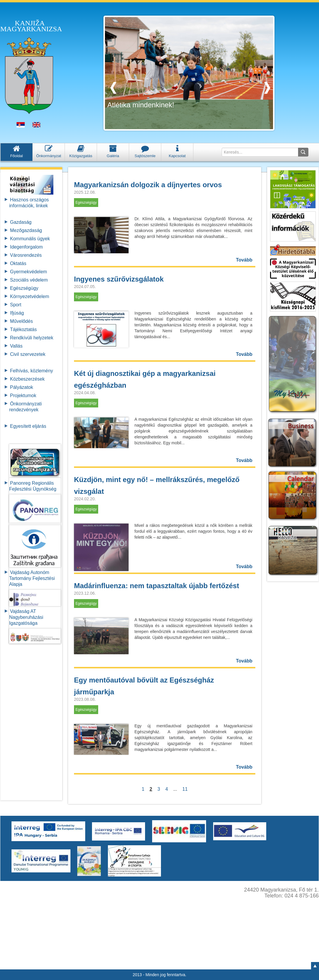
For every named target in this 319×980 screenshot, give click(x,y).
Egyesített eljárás (28, 426)
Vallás (16, 346)
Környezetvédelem (30, 296)
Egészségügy (24, 288)
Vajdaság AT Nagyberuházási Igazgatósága (26, 617)
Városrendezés (26, 255)
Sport (16, 305)
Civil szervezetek (28, 354)
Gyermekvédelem (28, 272)
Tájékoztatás (23, 329)
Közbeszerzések (27, 379)
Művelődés (21, 321)
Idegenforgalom (26, 247)
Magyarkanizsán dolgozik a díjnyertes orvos (148, 185)
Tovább (244, 260)
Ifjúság (17, 313)
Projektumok (23, 396)
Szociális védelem (29, 280)
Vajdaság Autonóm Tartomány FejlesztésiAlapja (32, 578)
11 (185, 789)
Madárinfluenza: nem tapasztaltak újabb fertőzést (157, 586)
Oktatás (18, 263)
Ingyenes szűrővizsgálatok (119, 279)
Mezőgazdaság (26, 230)
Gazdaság (21, 222)
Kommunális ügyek (30, 239)
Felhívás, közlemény (32, 371)
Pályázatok (22, 387)
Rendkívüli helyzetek (32, 338)
